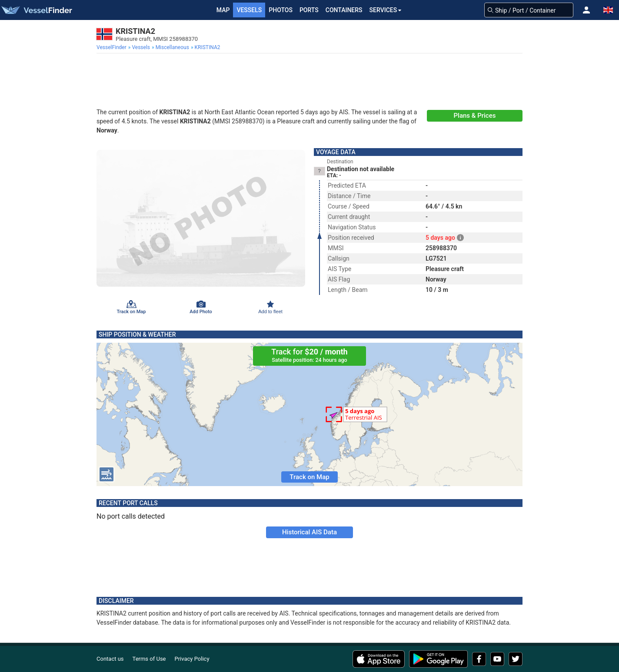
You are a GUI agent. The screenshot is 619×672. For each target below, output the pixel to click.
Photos (281, 10)
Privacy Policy (192, 659)
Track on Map (309, 477)
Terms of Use (149, 659)
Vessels (249, 10)
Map (223, 10)
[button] (586, 10)
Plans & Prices (475, 116)
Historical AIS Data (309, 532)
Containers (344, 10)
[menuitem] (112, 47)
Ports (309, 10)
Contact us (110, 659)
